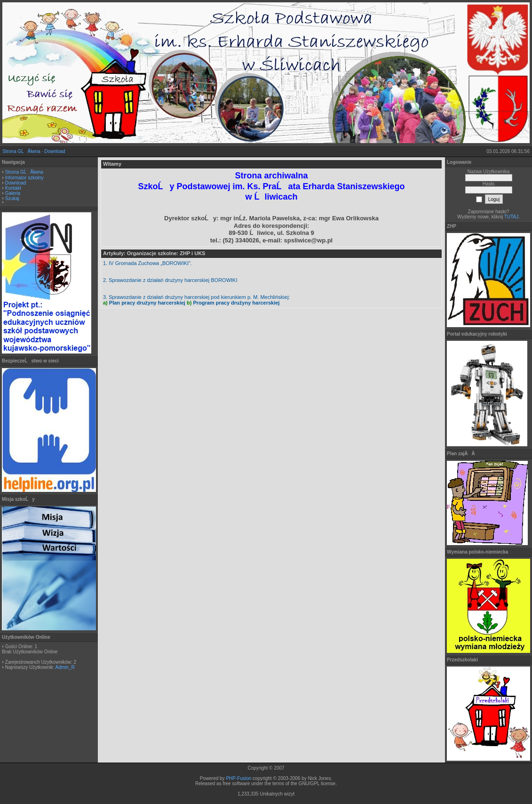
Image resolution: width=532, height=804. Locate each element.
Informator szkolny (24, 178)
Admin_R (65, 667)
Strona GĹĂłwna (21, 151)
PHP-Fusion (238, 778)
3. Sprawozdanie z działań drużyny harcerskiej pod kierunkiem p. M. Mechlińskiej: (196, 297)
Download (55, 151)
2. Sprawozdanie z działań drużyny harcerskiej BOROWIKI (170, 280)
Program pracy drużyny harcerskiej (236, 303)
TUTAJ (511, 217)
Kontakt (13, 188)
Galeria (13, 193)
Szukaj (12, 198)
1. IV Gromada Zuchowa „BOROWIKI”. (147, 263)
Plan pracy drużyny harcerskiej (147, 303)
